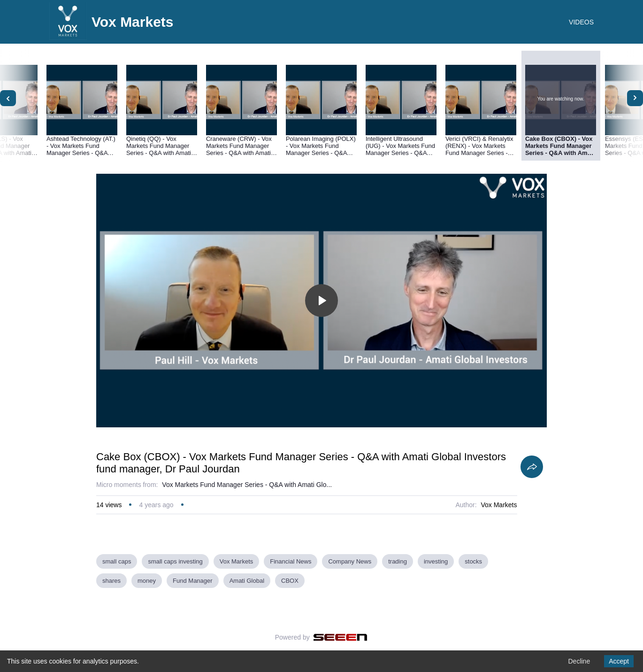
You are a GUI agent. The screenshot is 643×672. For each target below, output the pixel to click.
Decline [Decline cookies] (579, 661)
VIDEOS (581, 22)
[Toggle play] (321, 301)
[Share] (532, 467)
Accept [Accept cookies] (619, 661)
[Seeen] (341, 637)
